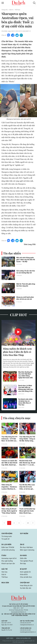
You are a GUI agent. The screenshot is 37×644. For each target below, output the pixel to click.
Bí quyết (23, 569)
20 (28, 523)
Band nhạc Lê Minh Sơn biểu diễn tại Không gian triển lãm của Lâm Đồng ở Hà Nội (26, 388)
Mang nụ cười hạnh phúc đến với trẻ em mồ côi (25, 298)
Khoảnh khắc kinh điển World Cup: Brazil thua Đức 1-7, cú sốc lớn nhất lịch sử (27, 463)
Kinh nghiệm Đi (25, 572)
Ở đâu (4, 556)
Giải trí (11, 10)
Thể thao (17, 10)
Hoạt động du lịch (26, 586)
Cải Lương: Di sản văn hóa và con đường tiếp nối (26, 272)
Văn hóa (4, 572)
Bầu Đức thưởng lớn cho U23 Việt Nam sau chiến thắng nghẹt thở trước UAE (26, 375)
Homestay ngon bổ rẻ (9, 558)
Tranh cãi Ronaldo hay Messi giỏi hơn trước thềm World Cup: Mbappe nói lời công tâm (27, 511)
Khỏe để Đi (24, 575)
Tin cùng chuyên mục (17, 418)
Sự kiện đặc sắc (26, 588)
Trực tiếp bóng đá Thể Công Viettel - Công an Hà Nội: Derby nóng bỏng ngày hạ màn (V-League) (27, 439)
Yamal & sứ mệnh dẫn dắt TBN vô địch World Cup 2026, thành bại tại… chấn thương (9, 463)
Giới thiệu (10, 638)
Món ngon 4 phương (27, 550)
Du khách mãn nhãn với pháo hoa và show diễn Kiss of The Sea (25, 402)
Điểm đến (23, 558)
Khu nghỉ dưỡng (7, 561)
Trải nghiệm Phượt (26, 561)
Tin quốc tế (5, 539)
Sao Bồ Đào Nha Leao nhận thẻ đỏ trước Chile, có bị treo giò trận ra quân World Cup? (27, 487)
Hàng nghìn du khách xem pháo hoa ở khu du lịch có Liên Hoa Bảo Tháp (17, 352)
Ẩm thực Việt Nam (26, 547)
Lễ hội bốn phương (8, 550)
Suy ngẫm (24, 534)
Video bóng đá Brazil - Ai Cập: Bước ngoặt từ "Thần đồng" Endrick (9, 511)
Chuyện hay (25, 583)
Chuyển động (7, 534)
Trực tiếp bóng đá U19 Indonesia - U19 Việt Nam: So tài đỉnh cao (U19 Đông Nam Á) (9, 439)
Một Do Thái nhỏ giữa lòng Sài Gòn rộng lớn (26, 285)
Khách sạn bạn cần (8, 564)
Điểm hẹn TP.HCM (8, 547)
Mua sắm (5, 583)
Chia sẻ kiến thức (26, 577)
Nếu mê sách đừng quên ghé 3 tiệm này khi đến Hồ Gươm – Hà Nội (26, 260)
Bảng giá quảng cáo (23, 638)
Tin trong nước (7, 536)
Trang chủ (5, 10)
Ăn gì (22, 545)
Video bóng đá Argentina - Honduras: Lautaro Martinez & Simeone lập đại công (9, 487)
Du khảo (23, 556)
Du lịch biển (6, 545)
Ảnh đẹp (23, 564)
